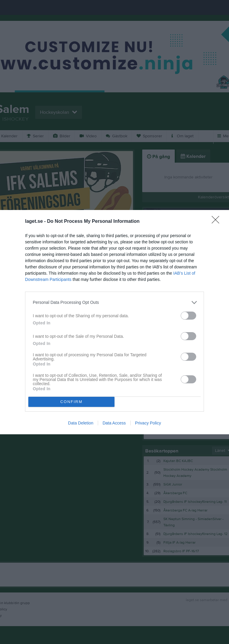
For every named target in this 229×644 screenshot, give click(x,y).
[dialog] (114, 322)
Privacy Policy (148, 423)
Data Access (114, 423)
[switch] (188, 316)
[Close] (217, 222)
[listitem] (114, 302)
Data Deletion (81, 423)
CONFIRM (71, 402)
